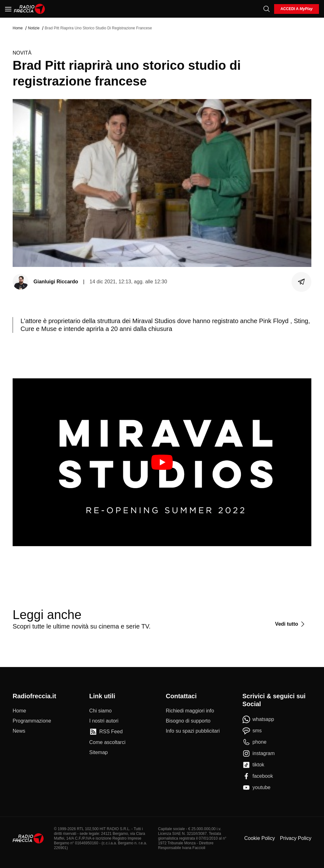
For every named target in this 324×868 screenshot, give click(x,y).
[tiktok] (253, 765)
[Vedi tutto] (291, 624)
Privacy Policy (296, 838)
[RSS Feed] (106, 732)
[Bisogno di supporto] (188, 721)
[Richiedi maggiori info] (190, 711)
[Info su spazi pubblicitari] (193, 731)
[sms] (252, 731)
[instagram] (259, 753)
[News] (19, 731)
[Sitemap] (99, 753)
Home (18, 28)
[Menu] (8, 9)
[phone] (255, 742)
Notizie (34, 28)
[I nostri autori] (104, 721)
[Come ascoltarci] (108, 742)
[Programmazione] (32, 721)
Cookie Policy (259, 838)
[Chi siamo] (101, 711)
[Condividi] (302, 282)
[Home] (30, 9)
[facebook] (258, 776)
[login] (297, 9)
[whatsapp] (258, 719)
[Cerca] (267, 9)
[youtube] (257, 788)
